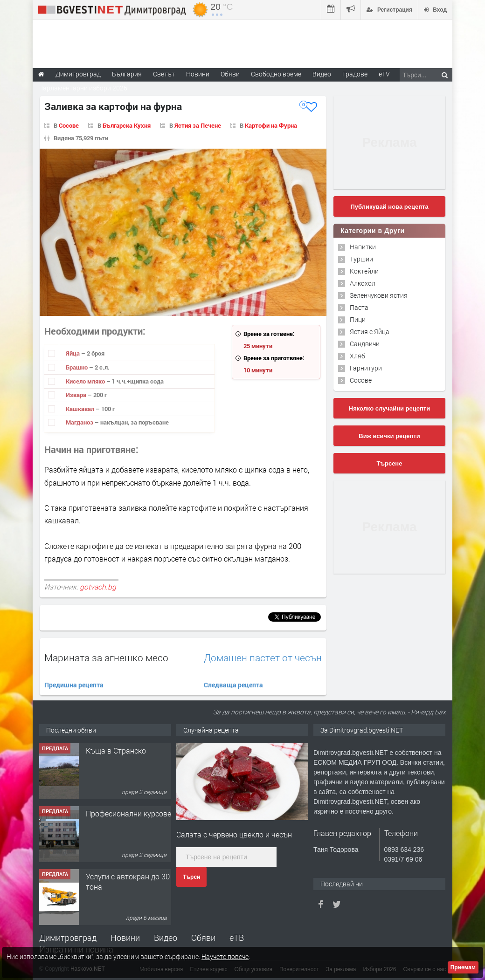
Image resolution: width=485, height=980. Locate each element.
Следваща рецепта (233, 685)
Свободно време (276, 74)
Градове (355, 74)
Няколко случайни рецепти (389, 408)
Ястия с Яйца (370, 332)
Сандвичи (365, 344)
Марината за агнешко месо (106, 658)
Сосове (69, 125)
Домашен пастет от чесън (263, 658)
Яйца (73, 353)
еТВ (237, 938)
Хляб (357, 356)
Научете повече (225, 956)
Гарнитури (366, 368)
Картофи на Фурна (271, 125)
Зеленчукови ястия (379, 295)
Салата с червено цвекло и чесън (234, 834)
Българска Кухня (127, 125)
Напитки (363, 247)
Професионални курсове (128, 813)
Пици (358, 319)
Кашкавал (81, 409)
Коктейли (364, 271)
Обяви (203, 938)
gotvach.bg (98, 587)
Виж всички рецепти (389, 436)
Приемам (463, 967)
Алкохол (363, 283)
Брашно (77, 367)
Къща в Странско (116, 750)
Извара (77, 395)
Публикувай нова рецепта (389, 207)
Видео (166, 938)
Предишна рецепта (74, 685)
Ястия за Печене (198, 125)
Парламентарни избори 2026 (83, 88)
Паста (359, 307)
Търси (191, 877)
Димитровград (68, 938)
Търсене (390, 463)
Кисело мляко (86, 381)
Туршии (361, 259)
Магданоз (80, 422)
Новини (198, 74)
